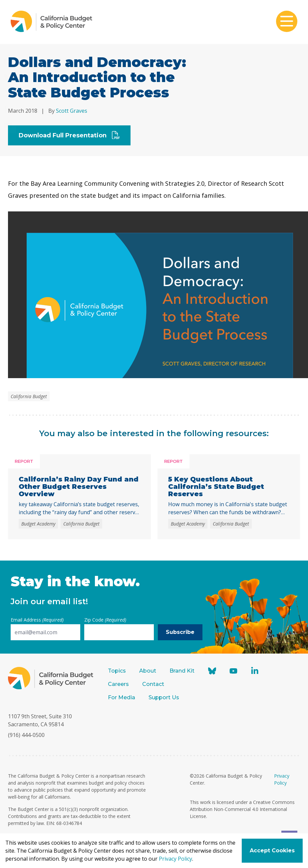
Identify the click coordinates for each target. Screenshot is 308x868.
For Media (122, 697)
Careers (118, 684)
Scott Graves (72, 111)
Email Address (37, 620)
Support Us (164, 697)
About (148, 671)
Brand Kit (182, 671)
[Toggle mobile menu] (287, 22)
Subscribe (180, 632)
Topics (117, 671)
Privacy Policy (175, 859)
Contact (153, 684)
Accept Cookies (272, 850)
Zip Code (105, 620)
